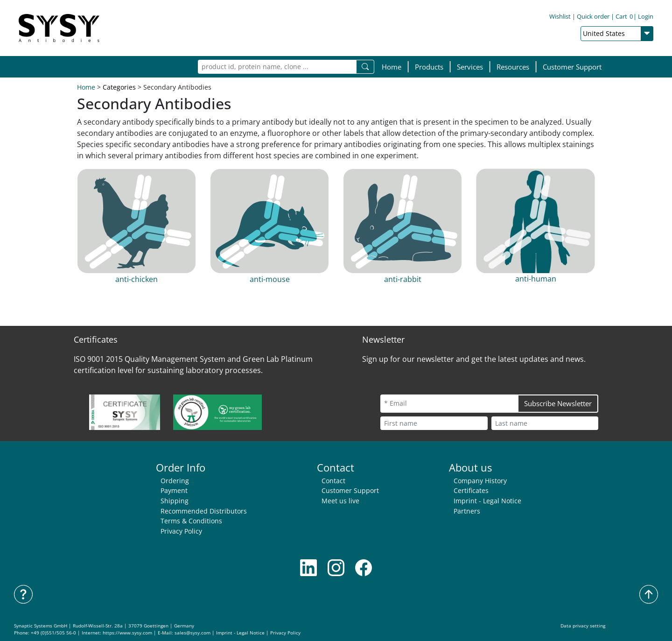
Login (646, 16)
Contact (333, 481)
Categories (119, 87)
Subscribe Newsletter (558, 403)
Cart (624, 16)
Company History (480, 481)
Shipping (175, 501)
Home (392, 67)
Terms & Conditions (191, 521)
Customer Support (572, 67)
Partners (467, 511)
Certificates (471, 490)
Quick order (593, 16)
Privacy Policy (181, 531)
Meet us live (340, 501)
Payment (174, 490)
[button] (429, 67)
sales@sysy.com (192, 633)
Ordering (175, 481)
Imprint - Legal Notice (487, 501)
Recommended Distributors (204, 511)
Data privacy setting (583, 626)
